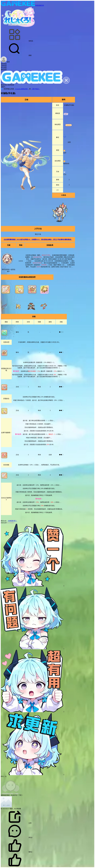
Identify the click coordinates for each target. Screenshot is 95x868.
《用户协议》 (36, 89)
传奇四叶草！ (12, 521)
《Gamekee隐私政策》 (22, 89)
